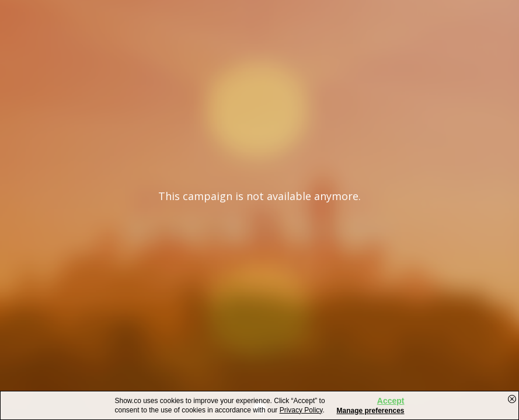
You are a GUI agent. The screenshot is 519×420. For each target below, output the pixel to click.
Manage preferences (370, 411)
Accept (391, 401)
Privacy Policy (301, 410)
